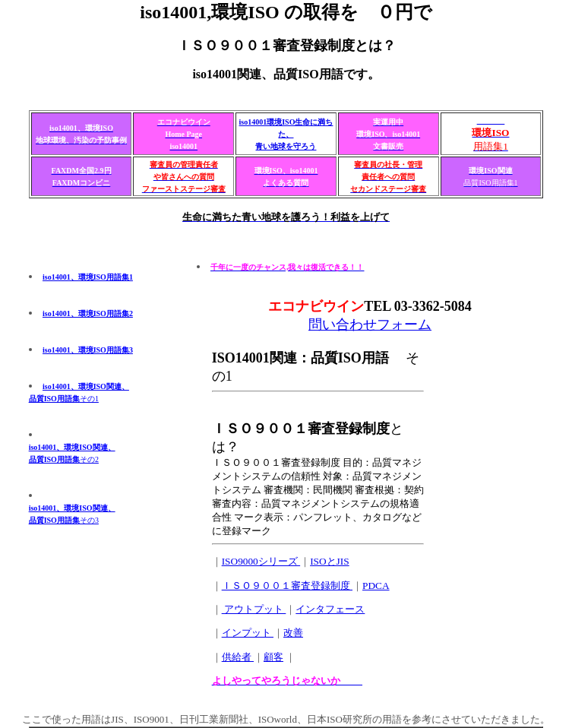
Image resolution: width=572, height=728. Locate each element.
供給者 (238, 657)
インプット (248, 633)
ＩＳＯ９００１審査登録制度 (287, 586)
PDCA (376, 586)
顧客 (273, 657)
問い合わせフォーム (370, 324)
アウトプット (254, 609)
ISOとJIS (330, 561)
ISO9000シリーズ (261, 561)
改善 (293, 633)
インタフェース (330, 609)
